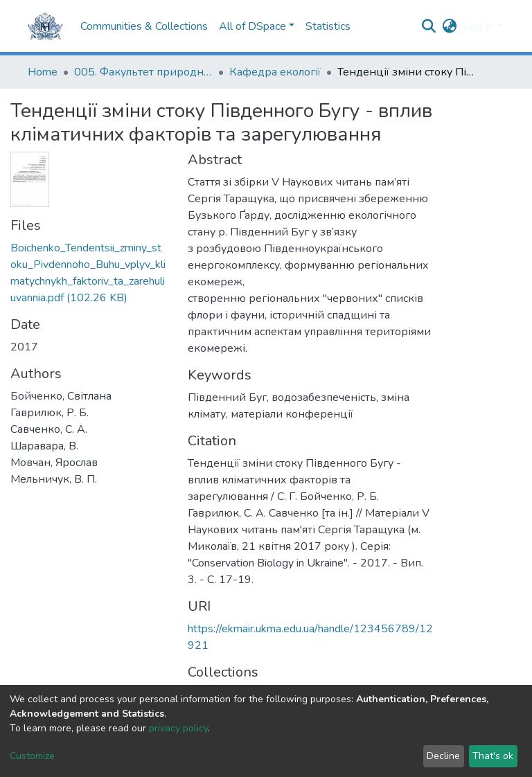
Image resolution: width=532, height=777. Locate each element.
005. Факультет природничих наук (143, 72)
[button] (450, 26)
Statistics (328, 26)
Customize (32, 756)
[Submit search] (429, 26)
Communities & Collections (144, 26)
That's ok (493, 756)
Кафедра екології (275, 72)
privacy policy (178, 728)
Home (43, 72)
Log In (479, 26)
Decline (443, 756)
